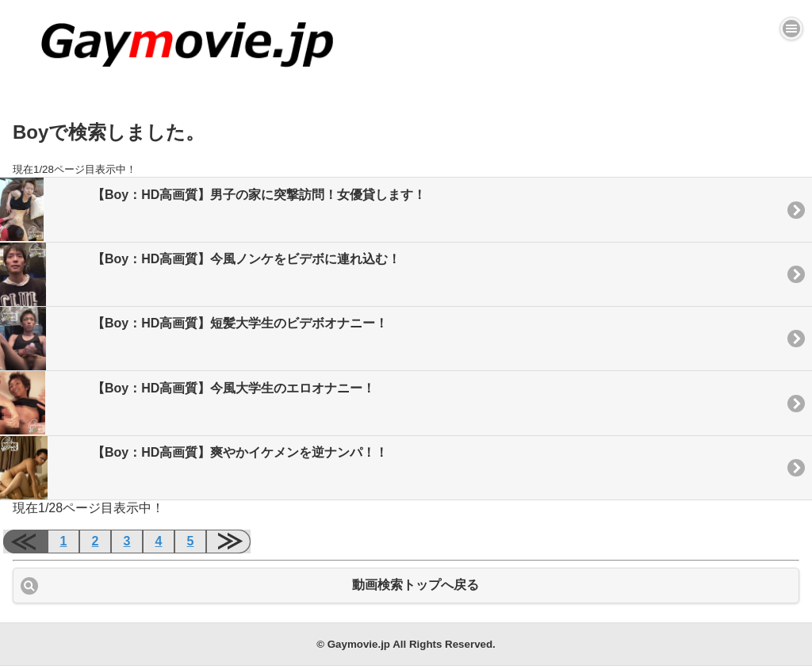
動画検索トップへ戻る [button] (416, 585)
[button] (791, 29)
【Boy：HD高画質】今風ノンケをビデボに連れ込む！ (200, 274)
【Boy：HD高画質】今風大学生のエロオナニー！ (188, 403)
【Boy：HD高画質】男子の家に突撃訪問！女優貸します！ (213, 209)
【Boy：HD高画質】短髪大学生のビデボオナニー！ (194, 339)
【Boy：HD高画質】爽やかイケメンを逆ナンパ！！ (194, 468)
